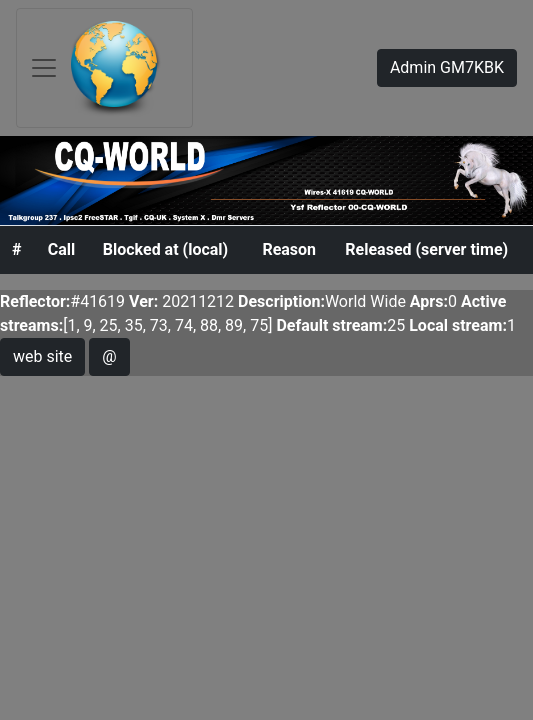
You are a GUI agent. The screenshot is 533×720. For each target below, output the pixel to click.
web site (42, 356)
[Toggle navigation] (104, 68)
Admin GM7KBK (447, 67)
